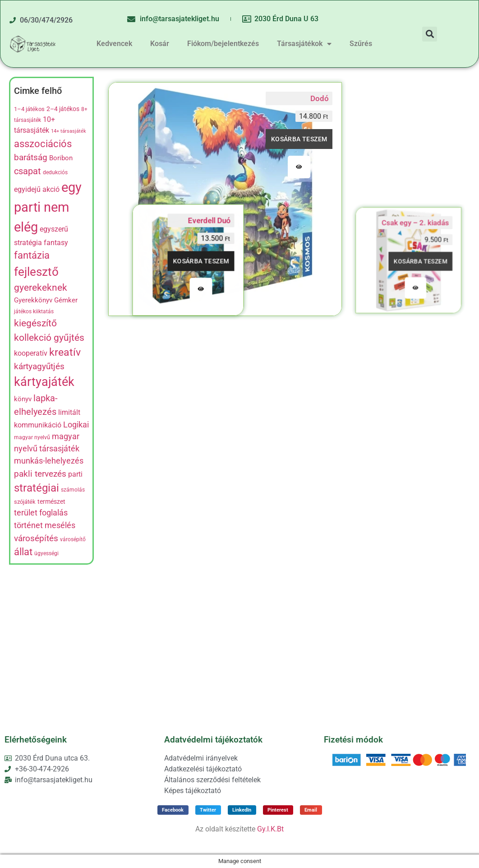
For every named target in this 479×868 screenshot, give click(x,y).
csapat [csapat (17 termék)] (28, 171)
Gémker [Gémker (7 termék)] (66, 300)
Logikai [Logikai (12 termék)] (76, 425)
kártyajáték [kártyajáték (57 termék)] (44, 382)
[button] (430, 34)
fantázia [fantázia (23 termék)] (32, 255)
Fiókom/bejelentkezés (223, 44)
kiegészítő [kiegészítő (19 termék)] (35, 323)
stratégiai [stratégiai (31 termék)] (37, 488)
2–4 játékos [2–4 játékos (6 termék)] (63, 109)
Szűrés (361, 44)
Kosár (160, 44)
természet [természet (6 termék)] (51, 501)
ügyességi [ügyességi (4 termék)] (46, 553)
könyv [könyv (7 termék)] (23, 399)
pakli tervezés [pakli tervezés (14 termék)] (40, 474)
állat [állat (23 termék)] (23, 552)
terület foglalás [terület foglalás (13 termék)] (41, 513)
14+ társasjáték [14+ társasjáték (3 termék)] (69, 131)
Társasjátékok (304, 44)
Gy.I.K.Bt (270, 829)
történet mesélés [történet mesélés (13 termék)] (45, 525)
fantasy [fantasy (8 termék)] (56, 243)
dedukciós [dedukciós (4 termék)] (55, 172)
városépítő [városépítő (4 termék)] (73, 539)
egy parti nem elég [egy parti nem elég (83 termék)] (48, 207)
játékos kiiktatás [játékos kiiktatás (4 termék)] (34, 311)
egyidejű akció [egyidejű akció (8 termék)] (37, 190)
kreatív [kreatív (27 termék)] (65, 352)
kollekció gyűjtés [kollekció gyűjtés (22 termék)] (49, 337)
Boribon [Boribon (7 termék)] (61, 158)
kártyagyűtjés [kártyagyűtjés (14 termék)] (39, 367)
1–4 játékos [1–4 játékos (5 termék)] (29, 109)
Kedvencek (114, 44)
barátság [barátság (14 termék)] (31, 158)
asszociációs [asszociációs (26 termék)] (43, 144)
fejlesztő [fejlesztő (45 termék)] (36, 272)
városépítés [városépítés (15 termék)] (36, 538)
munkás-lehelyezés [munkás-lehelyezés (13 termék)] (49, 461)
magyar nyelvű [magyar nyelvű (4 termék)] (32, 437)
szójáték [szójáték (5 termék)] (25, 502)
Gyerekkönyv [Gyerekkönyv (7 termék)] (33, 300)
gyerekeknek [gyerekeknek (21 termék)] (41, 287)
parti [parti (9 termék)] (75, 474)
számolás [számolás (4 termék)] (73, 490)
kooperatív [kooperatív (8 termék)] (31, 353)
